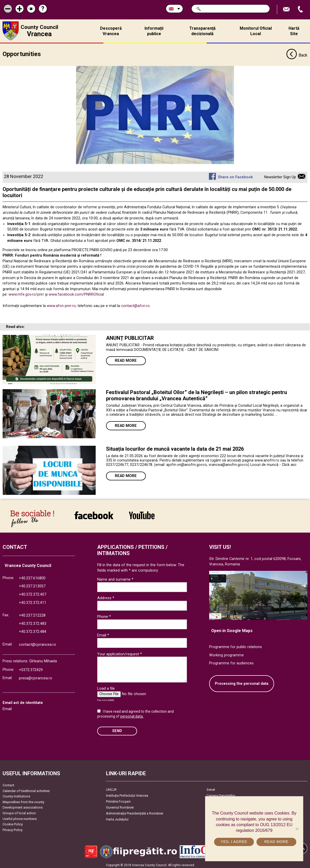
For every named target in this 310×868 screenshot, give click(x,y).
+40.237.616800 (32, 576)
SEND (117, 729)
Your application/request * (120, 652)
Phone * (104, 615)
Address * (106, 596)
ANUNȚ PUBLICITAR (130, 336)
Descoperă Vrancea (111, 31)
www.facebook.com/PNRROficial (76, 293)
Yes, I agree (234, 842)
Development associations (23, 806)
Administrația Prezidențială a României (135, 812)
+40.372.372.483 (33, 622)
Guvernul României (120, 806)
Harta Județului (117, 817)
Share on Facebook (235, 175)
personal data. (132, 715)
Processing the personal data (242, 682)
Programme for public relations (236, 645)
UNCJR (111, 788)
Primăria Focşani (118, 800)
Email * (103, 634)
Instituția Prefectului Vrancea (127, 794)
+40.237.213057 (32, 584)
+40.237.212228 (32, 614)
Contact (8, 783)
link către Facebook (94, 513)
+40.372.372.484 (33, 630)
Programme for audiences (231, 661)
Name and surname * (115, 578)
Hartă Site (294, 31)
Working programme (226, 653)
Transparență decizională (202, 31)
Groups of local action (19, 811)
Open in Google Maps (232, 629)
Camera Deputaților (221, 794)
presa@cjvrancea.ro (36, 676)
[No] (297, 829)
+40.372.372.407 (33, 593)
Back (297, 54)
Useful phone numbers (20, 817)
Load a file (106, 687)
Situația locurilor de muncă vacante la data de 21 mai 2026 (175, 447)
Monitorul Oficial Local (256, 31)
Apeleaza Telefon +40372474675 (301, 9)
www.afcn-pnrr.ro (61, 304)
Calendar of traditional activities (26, 789)
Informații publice (154, 31)
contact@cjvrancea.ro (37, 643)
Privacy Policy (13, 828)
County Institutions (16, 794)
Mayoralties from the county (23, 800)
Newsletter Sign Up (280, 175)
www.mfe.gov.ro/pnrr (26, 293)
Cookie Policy (13, 822)
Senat (211, 788)
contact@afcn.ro (135, 304)
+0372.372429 (31, 668)
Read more (126, 359)
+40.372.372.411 (33, 601)
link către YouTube (142, 513)
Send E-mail (287, 9)
